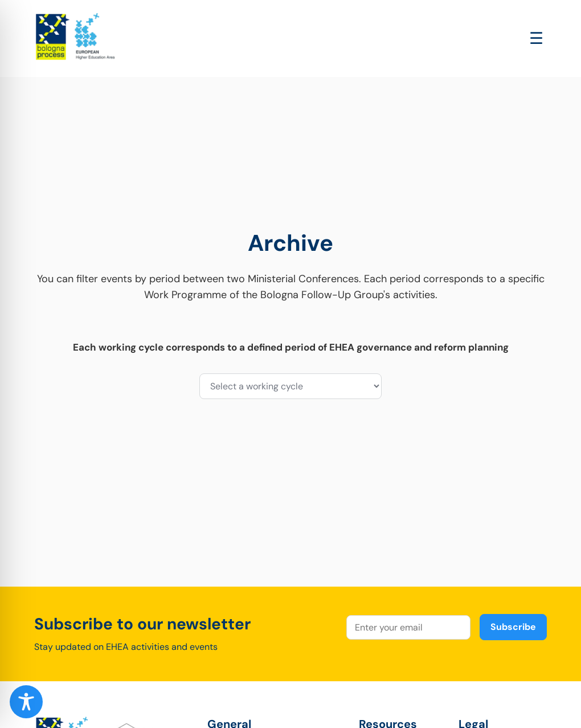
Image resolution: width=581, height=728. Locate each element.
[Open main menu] (536, 38)
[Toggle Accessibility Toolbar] (26, 702)
